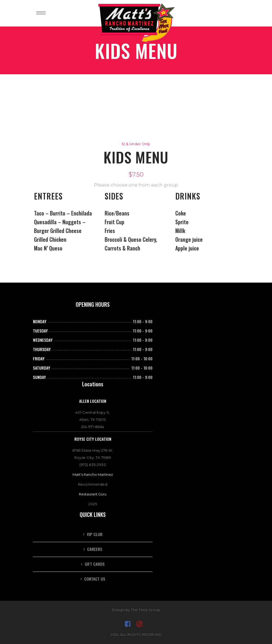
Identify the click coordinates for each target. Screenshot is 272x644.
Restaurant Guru (93, 494)
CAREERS (95, 549)
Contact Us (95, 579)
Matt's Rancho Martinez (93, 474)
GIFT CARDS (95, 564)
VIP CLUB (95, 534)
